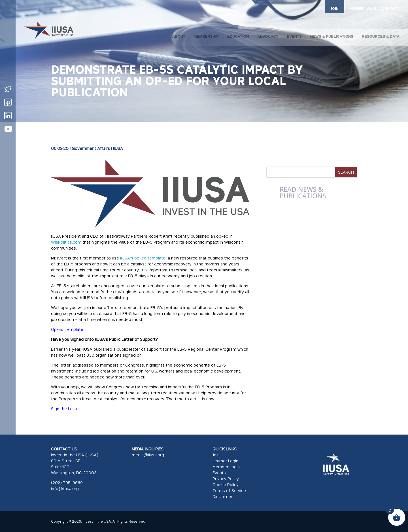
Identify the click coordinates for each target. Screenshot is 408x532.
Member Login (226, 467)
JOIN (335, 9)
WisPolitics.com (66, 242)
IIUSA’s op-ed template (143, 258)
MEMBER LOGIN (363, 9)
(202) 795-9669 (67, 483)
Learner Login (225, 461)
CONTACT (391, 9)
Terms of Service (229, 490)
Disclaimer (222, 496)
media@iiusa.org (148, 455)
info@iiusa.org (65, 489)
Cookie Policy (226, 485)
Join (216, 455)
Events (219, 473)
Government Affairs (91, 148)
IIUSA (118, 148)
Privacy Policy (226, 479)
